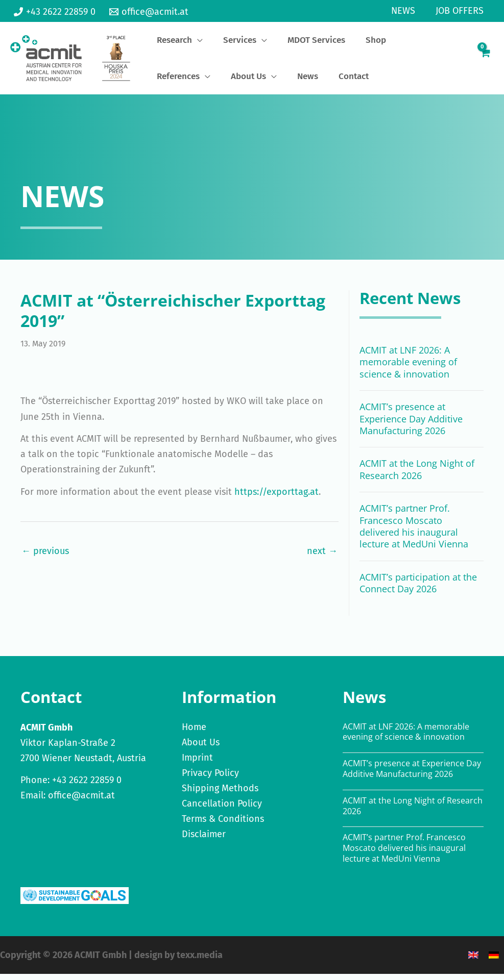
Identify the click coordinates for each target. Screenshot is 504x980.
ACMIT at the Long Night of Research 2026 (417, 475)
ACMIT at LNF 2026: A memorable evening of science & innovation (408, 368)
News (406, 11)
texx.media (200, 961)
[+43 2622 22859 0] (55, 12)
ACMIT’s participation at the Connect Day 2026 (418, 589)
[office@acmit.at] (148, 12)
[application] (189, 43)
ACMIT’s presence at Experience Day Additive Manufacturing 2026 (411, 425)
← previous (45, 557)
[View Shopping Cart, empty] (485, 61)
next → (322, 557)
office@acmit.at (81, 801)
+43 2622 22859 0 (87, 786)
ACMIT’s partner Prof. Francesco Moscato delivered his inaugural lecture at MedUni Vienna (414, 532)
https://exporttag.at (277, 498)
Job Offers (461, 11)
